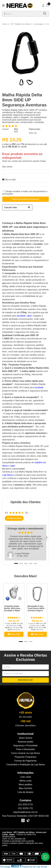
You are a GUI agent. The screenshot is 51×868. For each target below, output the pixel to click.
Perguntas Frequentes (25, 757)
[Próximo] (47, 538)
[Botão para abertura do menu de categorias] (3, 5)
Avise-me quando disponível (26, 199)
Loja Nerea (7, 475)
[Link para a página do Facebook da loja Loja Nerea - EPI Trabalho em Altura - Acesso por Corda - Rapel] (28, 820)
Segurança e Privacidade (26, 746)
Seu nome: (7, 167)
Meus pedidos (26, 785)
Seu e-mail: (9, 180)
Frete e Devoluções (26, 749)
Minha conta (26, 781)
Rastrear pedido (26, 742)
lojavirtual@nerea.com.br (25, 812)
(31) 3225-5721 (26, 804)
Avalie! (5, 129)
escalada (21, 316)
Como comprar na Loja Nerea (26, 753)
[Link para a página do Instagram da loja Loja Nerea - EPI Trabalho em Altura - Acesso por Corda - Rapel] (23, 820)
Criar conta (25, 777)
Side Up (33, 133)
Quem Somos (26, 738)
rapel (29, 316)
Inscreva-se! (26, 680)
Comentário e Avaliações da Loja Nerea (26, 765)
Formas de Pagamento (26, 761)
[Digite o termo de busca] (22, 14)
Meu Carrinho (26, 788)
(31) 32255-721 (26, 808)
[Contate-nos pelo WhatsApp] (45, 857)
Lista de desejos (26, 792)
